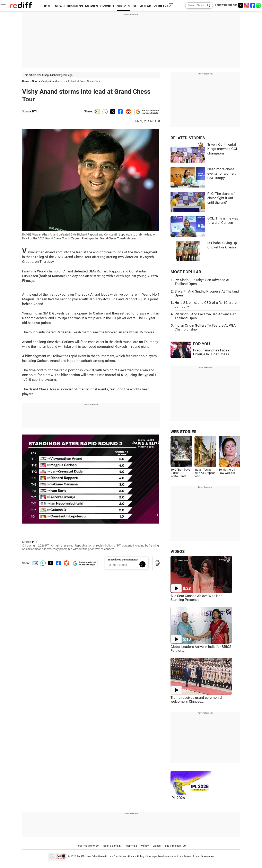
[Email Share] (97, 111)
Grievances (208, 856)
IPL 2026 (178, 798)
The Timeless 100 (175, 846)
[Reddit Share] (128, 111)
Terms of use (191, 856)
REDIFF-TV (162, 6)
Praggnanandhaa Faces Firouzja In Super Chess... (212, 352)
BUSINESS (75, 6)
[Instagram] (247, 5)
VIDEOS (178, 552)
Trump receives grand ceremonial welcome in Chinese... (196, 700)
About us (176, 856)
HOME (48, 6)
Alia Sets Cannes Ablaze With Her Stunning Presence (196, 598)
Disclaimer (120, 856)
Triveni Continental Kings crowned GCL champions (223, 149)
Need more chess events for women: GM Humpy (222, 174)
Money (145, 846)
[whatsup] (259, 5)
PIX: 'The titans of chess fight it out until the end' (221, 198)
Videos (157, 846)
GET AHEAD (142, 6)
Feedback (164, 856)
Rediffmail (131, 846)
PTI (34, 111)
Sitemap (151, 856)
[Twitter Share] (112, 111)
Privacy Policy (136, 856)
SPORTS (124, 6)
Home (26, 81)
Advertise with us (102, 856)
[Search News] (207, 6)
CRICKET (107, 6)
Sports (36, 81)
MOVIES (92, 6)
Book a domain (112, 846)
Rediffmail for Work (88, 846)
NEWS (60, 6)
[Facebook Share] (120, 111)
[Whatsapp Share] (104, 111)
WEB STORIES (183, 432)
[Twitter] (241, 5)
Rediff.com (83, 856)
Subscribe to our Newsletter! (123, 560)
